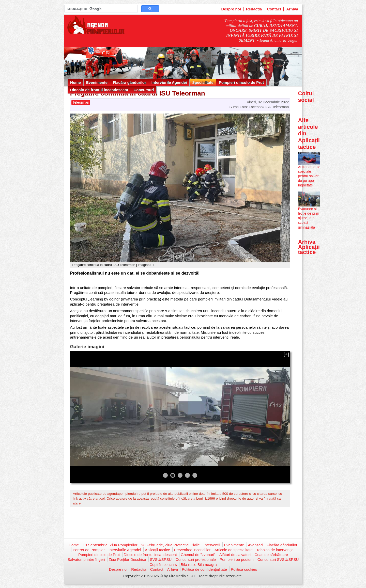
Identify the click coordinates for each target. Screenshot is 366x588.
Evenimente (97, 82)
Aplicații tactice (157, 550)
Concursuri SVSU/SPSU (278, 559)
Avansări (255, 545)
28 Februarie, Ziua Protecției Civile (171, 545)
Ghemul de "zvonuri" (198, 555)
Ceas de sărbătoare (271, 555)
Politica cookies (244, 569)
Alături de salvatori (235, 555)
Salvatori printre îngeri (86, 559)
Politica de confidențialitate (204, 569)
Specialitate (203, 82)
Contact (274, 9)
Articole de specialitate (234, 550)
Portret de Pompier (89, 550)
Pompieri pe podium (237, 559)
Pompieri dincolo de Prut (241, 82)
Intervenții (212, 545)
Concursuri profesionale (196, 559)
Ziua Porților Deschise (127, 559)
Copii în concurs (163, 565)
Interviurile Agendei (169, 82)
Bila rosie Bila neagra (199, 565)
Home (75, 82)
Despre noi (231, 9)
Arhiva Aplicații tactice (309, 247)
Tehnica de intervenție (275, 550)
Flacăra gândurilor (129, 82)
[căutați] (101, 9)
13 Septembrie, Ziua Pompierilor (110, 545)
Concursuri (144, 90)
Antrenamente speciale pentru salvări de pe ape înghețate (309, 176)
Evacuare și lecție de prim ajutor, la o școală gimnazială (308, 218)
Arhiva (292, 9)
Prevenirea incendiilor (192, 550)
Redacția (254, 9)
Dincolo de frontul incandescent (99, 90)
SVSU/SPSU (161, 559)
